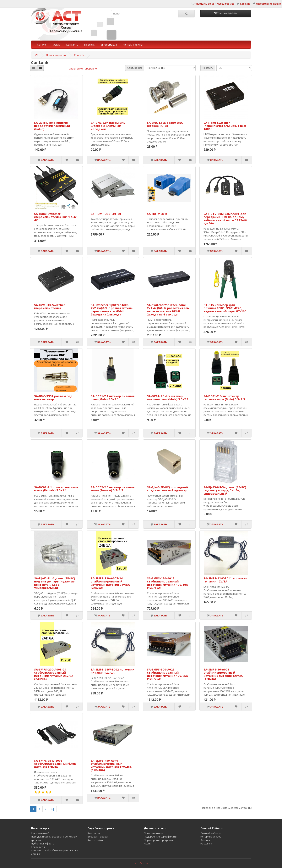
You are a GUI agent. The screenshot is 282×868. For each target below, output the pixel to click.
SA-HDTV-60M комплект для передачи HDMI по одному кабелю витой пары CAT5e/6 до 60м (225, 219)
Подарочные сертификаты (160, 837)
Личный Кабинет (211, 833)
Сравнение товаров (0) (83, 69)
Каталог (42, 45)
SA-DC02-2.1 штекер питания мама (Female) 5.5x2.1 (56, 489)
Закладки (206, 840)
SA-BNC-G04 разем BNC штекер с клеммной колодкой (108, 126)
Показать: (208, 68)
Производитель (56, 55)
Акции (148, 843)
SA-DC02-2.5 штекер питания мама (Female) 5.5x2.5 (113, 489)
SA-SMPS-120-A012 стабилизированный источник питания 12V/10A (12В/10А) (167, 583)
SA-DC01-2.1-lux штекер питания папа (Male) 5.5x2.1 (168, 398)
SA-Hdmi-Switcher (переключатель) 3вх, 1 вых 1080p (225, 126)
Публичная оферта (43, 843)
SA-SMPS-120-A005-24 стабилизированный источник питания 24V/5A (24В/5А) (110, 583)
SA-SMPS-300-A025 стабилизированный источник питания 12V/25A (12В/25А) (167, 674)
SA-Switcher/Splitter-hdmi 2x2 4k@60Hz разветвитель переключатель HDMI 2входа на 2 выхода (112, 310)
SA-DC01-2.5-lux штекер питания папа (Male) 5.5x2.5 (224, 398)
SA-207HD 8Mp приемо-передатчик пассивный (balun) (52, 126)
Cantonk (79, 55)
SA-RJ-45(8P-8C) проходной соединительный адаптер (167, 489)
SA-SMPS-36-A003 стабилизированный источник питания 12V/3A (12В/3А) (223, 674)
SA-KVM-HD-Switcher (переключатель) (50, 306)
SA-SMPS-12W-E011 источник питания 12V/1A (225, 580)
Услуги (57, 45)
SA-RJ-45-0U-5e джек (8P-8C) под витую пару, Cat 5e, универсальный (225, 490)
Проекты (90, 45)
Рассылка (206, 843)
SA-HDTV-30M (157, 214)
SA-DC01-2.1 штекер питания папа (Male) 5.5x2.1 (113, 398)
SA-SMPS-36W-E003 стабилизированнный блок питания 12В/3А (55, 764)
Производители (154, 833)
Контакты (72, 45)
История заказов (211, 837)
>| (53, 809)
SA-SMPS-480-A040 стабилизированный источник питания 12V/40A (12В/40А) (111, 765)
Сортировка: (135, 68)
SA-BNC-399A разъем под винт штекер (53, 398)
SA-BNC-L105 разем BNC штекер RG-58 (165, 124)
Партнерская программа (159, 840)
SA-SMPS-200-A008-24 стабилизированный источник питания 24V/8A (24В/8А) (54, 674)
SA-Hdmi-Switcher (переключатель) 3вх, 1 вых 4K (55, 217)
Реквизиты (38, 847)
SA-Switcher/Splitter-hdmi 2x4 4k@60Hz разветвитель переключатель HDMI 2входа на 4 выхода (168, 310)
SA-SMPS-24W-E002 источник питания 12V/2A (112, 671)
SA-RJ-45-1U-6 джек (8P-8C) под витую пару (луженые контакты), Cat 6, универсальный (55, 583)
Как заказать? (40, 833)
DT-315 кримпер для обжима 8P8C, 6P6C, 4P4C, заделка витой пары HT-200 (225, 308)
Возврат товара (98, 837)
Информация (109, 45)
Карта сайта (95, 840)
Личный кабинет (133, 45)
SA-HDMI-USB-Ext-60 (106, 214)
